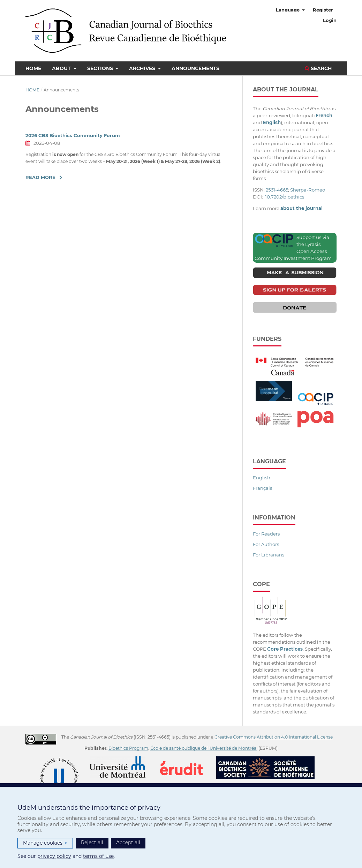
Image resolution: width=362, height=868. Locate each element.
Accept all (128, 843)
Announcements (195, 68)
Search (318, 68)
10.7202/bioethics (285, 197)
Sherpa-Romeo (308, 190)
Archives (143, 68)
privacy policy (54, 856)
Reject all (92, 843)
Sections (101, 68)
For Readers (266, 534)
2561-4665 (277, 190)
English (262, 478)
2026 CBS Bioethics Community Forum (73, 135)
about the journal (301, 208)
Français (262, 488)
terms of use (98, 856)
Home (33, 68)
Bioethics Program (128, 748)
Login (330, 20)
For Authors (266, 544)
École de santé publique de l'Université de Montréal (204, 748)
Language (288, 10)
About (62, 68)
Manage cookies (45, 843)
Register (323, 10)
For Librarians (269, 555)
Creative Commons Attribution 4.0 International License (274, 737)
